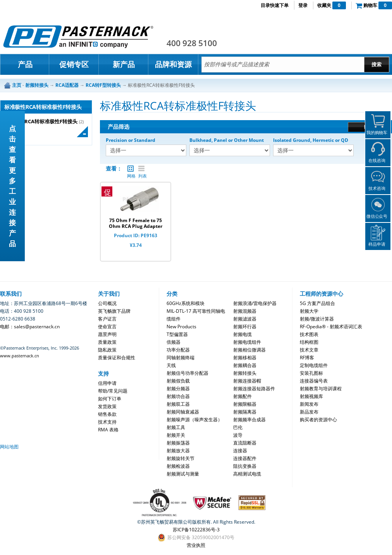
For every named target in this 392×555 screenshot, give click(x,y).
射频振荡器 (178, 443)
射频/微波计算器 (317, 319)
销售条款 (107, 414)
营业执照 (196, 545)
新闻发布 (309, 404)
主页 (17, 85)
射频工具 (176, 427)
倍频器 (174, 342)
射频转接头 (245, 373)
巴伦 (238, 427)
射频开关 (176, 435)
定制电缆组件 (314, 365)
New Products (181, 327)
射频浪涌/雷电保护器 (255, 303)
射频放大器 (178, 451)
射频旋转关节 (181, 458)
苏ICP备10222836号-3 (196, 530)
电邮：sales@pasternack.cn (30, 327)
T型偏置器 (177, 334)
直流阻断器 (245, 443)
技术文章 (309, 350)
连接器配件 (245, 458)
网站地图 (9, 447)
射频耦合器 (245, 365)
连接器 (240, 451)
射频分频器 (178, 389)
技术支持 (107, 422)
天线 (171, 365)
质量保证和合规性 (117, 358)
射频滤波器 (245, 319)
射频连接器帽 (247, 381)
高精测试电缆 (247, 474)
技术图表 (309, 334)
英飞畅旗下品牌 (114, 311)
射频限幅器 (245, 404)
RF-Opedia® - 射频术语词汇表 (331, 327)
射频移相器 (245, 358)
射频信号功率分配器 (187, 373)
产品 (25, 64)
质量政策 (107, 342)
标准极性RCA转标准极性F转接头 (41, 122)
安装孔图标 (311, 373)
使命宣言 (107, 327)
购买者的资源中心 (318, 420)
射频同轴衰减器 (183, 412)
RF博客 (307, 358)
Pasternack (78, 36)
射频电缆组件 (247, 342)
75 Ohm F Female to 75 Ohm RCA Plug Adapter (136, 223)
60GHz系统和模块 (186, 303)
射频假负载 (178, 381)
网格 (131, 169)
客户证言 (107, 319)
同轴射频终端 (181, 358)
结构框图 (309, 342)
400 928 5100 (192, 43)
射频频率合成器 (249, 420)
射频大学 (309, 311)
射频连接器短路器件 (254, 389)
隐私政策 (107, 350)
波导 (238, 435)
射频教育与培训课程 (321, 389)
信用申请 (107, 383)
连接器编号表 (314, 381)
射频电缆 (242, 334)
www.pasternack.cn (20, 356)
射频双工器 (178, 404)
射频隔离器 (245, 412)
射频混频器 (245, 311)
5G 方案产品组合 (317, 303)
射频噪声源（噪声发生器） (194, 420)
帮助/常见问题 (113, 391)
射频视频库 (311, 396)
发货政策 (107, 406)
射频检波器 (178, 466)
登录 (303, 5)
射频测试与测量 (183, 474)
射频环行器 (245, 327)
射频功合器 (178, 396)
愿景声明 (107, 334)
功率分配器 (178, 350)
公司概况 (107, 303)
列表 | (141, 169)
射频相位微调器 (249, 350)
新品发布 (309, 412)
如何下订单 (110, 399)
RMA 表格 (108, 430)
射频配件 (242, 396)
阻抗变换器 (245, 466)
